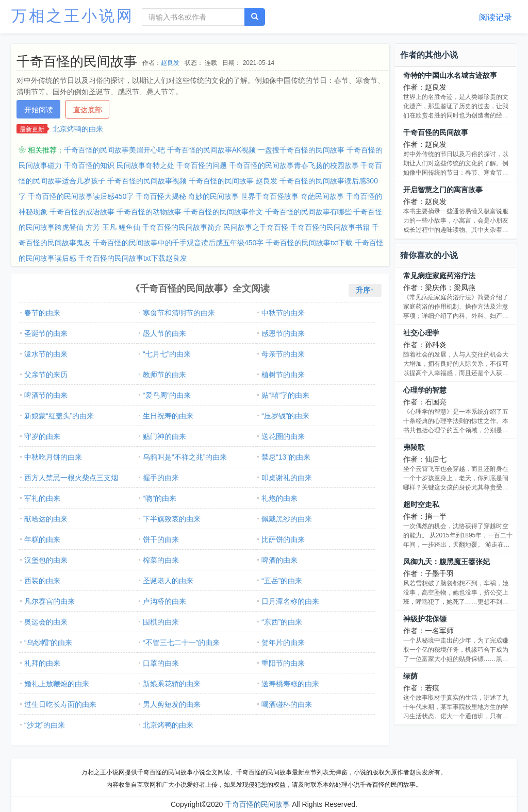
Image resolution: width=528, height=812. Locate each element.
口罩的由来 (161, 663)
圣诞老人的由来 (168, 581)
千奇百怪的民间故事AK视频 (212, 150)
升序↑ (365, 290)
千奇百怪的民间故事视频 (147, 181)
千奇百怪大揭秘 (161, 196)
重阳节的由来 (283, 663)
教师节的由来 (164, 375)
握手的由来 (161, 478)
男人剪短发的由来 (172, 704)
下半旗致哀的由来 (172, 519)
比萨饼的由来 (283, 539)
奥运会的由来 (46, 622)
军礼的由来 (42, 498)
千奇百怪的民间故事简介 (182, 227)
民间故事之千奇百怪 (256, 227)
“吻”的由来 (160, 498)
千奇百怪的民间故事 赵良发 (233, 181)
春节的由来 (42, 313)
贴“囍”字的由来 (285, 395)
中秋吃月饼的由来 (53, 457)
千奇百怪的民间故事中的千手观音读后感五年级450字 (178, 243)
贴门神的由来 (164, 436)
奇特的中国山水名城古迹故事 (450, 75)
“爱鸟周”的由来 (167, 395)
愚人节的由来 (164, 333)
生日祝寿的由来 (168, 416)
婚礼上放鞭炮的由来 (57, 684)
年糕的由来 (42, 539)
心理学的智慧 (425, 390)
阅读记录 (496, 17)
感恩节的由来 (283, 333)
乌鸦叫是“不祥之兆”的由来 (185, 457)
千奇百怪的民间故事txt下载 (309, 243)
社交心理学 (421, 333)
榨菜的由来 (161, 560)
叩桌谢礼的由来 (287, 478)
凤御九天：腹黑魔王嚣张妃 (447, 562)
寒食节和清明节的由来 (179, 313)
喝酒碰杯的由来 (287, 704)
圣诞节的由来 (46, 333)
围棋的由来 (161, 622)
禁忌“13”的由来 (286, 457)
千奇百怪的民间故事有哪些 (308, 212)
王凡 (109, 227)
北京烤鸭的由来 (78, 129)
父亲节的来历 (46, 375)
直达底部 (88, 110)
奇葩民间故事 (322, 196)
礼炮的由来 (279, 498)
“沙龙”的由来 (45, 725)
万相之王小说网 (73, 16)
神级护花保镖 (425, 619)
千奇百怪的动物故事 (149, 212)
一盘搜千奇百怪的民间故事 (301, 150)
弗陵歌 (414, 447)
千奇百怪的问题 (202, 165)
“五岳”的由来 (282, 581)
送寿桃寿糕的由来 (290, 684)
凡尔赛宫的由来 (49, 601)
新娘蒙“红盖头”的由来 (59, 416)
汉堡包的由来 (46, 560)
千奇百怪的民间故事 (436, 132)
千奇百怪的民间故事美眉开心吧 (114, 150)
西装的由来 (42, 581)
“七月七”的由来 (167, 354)
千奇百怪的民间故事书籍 (330, 227)
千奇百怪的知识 (89, 165)
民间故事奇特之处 (145, 165)
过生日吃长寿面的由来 (60, 704)
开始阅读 (39, 110)
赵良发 (170, 63)
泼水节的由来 (46, 354)
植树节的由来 (283, 375)
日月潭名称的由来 (290, 601)
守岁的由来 (42, 436)
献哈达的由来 (46, 519)
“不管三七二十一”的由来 (181, 642)
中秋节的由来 (283, 313)
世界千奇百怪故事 (270, 196)
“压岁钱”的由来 (285, 416)
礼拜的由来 (42, 663)
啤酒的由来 (279, 560)
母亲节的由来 (283, 354)
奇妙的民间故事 (213, 196)
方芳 (93, 227)
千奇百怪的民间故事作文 (223, 212)
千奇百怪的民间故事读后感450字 (81, 196)
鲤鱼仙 (129, 227)
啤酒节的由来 (46, 395)
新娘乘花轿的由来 (172, 684)
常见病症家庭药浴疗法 (439, 276)
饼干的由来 (161, 539)
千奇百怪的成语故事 (82, 212)
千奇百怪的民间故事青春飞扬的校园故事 (294, 165)
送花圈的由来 (283, 436)
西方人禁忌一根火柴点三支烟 (71, 478)
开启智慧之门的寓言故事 (443, 190)
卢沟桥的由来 (164, 601)
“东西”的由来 (282, 622)
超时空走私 (421, 504)
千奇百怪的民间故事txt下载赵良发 (133, 258)
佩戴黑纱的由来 (287, 519)
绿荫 (410, 676)
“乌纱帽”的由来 (48, 642)
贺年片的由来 (283, 642)
